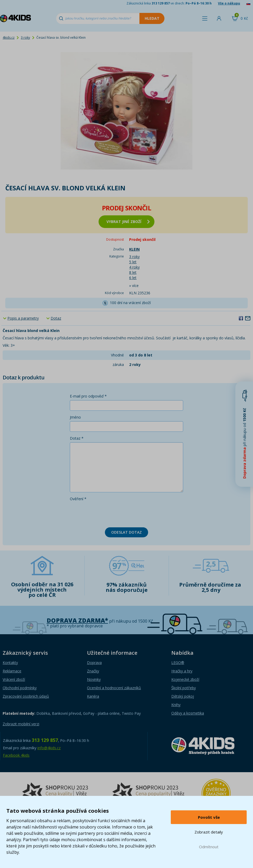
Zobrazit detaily (209, 832)
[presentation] (110, 513)
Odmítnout (209, 847)
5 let (133, 262)
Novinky (94, 679)
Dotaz (56, 318)
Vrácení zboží (14, 679)
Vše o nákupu (229, 3)
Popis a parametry (23, 318)
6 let (133, 278)
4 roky (134, 267)
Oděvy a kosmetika (188, 713)
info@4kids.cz (49, 748)
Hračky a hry (182, 671)
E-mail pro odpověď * (88, 396)
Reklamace (12, 671)
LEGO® (178, 663)
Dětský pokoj (183, 696)
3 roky (25, 38)
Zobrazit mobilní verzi (21, 724)
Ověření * (78, 499)
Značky (93, 671)
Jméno (75, 417)
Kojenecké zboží (185, 679)
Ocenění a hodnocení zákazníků (114, 688)
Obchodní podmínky (20, 688)
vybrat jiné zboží (128, 222)
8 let (133, 272)
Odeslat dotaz (126, 532)
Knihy (176, 705)
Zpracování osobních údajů (26, 696)
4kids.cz (9, 38)
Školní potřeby (184, 688)
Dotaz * (77, 438)
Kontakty (10, 663)
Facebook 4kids (16, 755)
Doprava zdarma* (77, 620)
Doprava (94, 663)
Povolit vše (209, 817)
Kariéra (93, 696)
